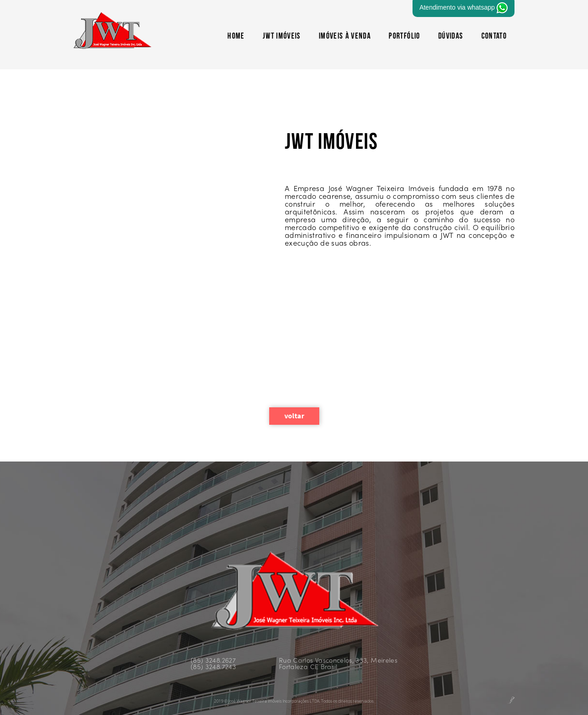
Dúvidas (451, 37)
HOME (236, 37)
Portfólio (404, 37)
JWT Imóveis (282, 37)
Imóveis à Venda (345, 37)
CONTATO (494, 37)
